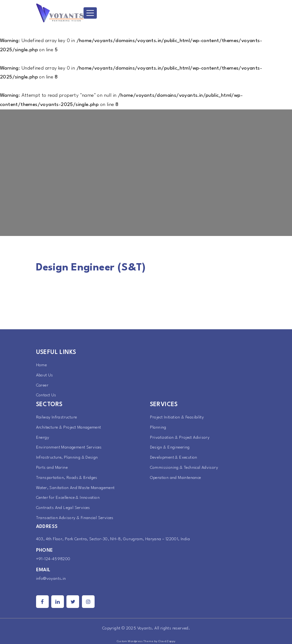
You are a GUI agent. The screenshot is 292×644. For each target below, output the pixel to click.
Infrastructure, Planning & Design (67, 458)
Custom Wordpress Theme (135, 641)
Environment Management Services (69, 447)
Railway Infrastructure (57, 417)
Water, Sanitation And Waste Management (75, 488)
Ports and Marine (52, 468)
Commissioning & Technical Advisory (184, 468)
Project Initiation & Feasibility (177, 417)
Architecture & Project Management (69, 427)
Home (42, 365)
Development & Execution (174, 458)
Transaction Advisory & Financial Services (75, 518)
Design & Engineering (170, 447)
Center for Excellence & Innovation (68, 498)
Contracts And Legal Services (63, 508)
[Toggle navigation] (90, 13)
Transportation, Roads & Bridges (67, 478)
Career (42, 385)
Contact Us (46, 395)
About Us (45, 375)
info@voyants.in (51, 579)
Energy (43, 438)
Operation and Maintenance (176, 478)
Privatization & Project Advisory (180, 438)
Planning (158, 427)
